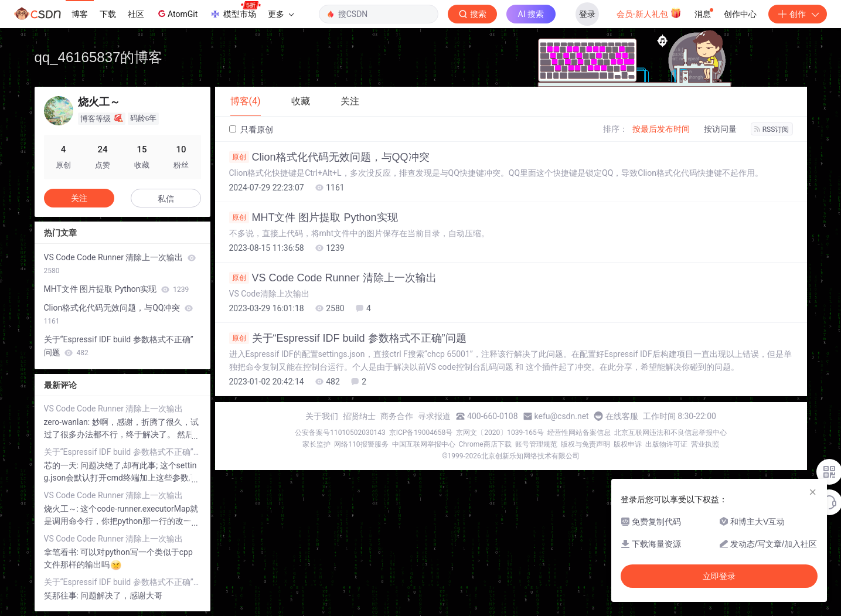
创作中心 (740, 14)
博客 (80, 14)
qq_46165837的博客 (99, 57)
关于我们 (322, 416)
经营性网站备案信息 (579, 433)
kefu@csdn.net (562, 416)
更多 (281, 14)
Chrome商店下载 (485, 444)
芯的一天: (62, 465)
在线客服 (622, 416)
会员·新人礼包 (649, 13)
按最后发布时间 (661, 129)
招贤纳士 (359, 416)
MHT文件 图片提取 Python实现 (314, 217)
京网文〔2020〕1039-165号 (500, 433)
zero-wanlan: (68, 422)
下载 (108, 14)
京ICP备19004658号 (421, 433)
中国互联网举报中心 (424, 444)
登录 (587, 14)
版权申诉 (628, 444)
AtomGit (177, 13)
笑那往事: (62, 595)
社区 (136, 14)
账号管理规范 (536, 444)
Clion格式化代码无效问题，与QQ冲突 (329, 157)
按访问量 (720, 129)
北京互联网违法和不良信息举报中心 (670, 433)
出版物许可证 (666, 444)
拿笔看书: (62, 552)
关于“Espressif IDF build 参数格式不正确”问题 (348, 338)
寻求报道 (434, 416)
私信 (166, 199)
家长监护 (316, 444)
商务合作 (397, 416)
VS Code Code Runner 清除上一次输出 (333, 278)
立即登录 (719, 576)
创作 (798, 14)
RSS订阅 (772, 130)
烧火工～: (62, 509)
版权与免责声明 (585, 444)
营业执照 (705, 444)
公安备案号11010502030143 (340, 433)
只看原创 (251, 130)
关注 (79, 198)
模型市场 (235, 11)
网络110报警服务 (361, 444)
